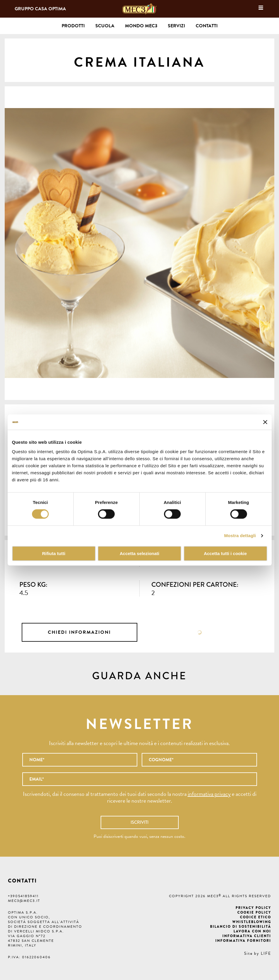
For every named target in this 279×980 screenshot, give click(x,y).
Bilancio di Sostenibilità (241, 927)
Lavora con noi (252, 931)
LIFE (266, 953)
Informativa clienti (247, 936)
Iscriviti (139, 822)
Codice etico (256, 917)
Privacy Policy (253, 908)
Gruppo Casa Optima (40, 9)
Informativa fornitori (243, 941)
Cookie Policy (254, 912)
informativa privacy (209, 794)
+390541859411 (23, 896)
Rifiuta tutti (54, 553)
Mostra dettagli (240, 536)
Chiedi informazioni (79, 632)
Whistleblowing (252, 922)
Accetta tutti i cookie (225, 553)
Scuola (105, 26)
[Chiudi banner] (265, 422)
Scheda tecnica (200, 632)
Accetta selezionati (139, 553)
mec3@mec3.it (24, 901)
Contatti (207, 26)
